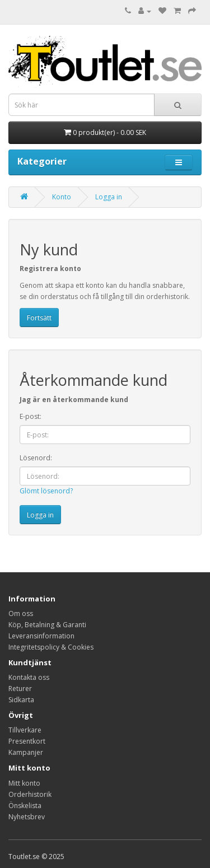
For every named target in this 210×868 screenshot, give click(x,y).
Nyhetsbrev (27, 817)
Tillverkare (25, 730)
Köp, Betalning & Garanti (47, 625)
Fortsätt (39, 318)
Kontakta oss (29, 677)
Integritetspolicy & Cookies (51, 647)
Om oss (21, 613)
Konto (62, 197)
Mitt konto (24, 783)
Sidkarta (21, 700)
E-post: (31, 416)
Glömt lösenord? (46, 491)
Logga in (109, 197)
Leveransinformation (41, 636)
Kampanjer (26, 752)
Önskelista (25, 806)
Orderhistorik (30, 794)
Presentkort (27, 741)
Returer (20, 689)
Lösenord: (36, 458)
